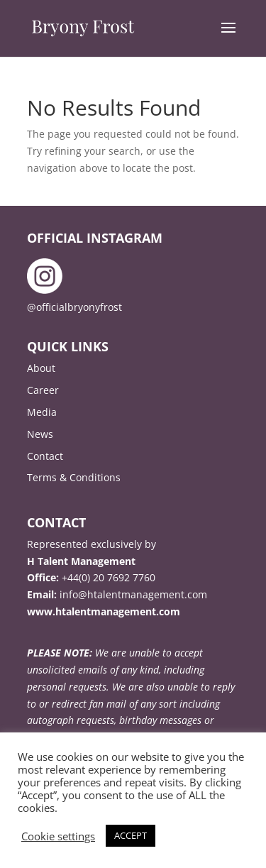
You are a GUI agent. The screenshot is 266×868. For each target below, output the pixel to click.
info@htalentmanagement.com (133, 594)
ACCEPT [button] (131, 835)
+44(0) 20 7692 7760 (109, 577)
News (40, 434)
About (41, 368)
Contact (45, 456)
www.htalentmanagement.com (104, 611)
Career (43, 390)
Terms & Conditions (74, 477)
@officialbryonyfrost (74, 307)
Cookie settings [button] (58, 836)
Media (42, 412)
